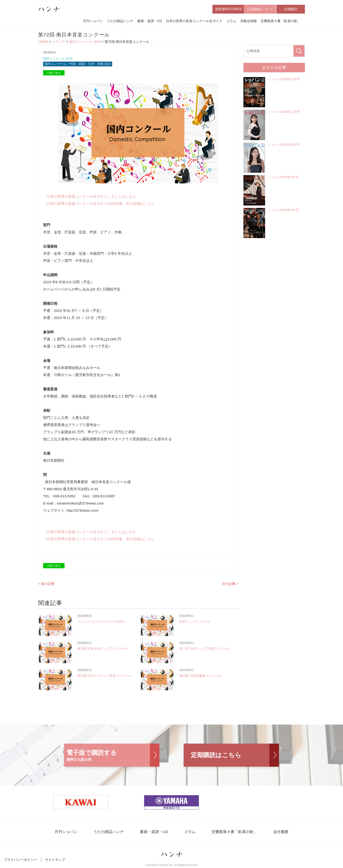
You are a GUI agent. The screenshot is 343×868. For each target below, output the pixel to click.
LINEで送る (54, 73)
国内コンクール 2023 (85, 42)
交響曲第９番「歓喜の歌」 (281, 21)
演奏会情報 (248, 21)
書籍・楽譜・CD (150, 21)
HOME (43, 42)
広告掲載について (260, 9)
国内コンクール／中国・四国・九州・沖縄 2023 (78, 65)
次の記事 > (230, 584)
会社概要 (277, 832)
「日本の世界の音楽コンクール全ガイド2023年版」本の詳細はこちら (99, 204)
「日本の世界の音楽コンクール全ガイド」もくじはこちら (90, 197)
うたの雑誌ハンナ (120, 21)
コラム (231, 21)
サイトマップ (55, 860)
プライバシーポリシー (20, 860)
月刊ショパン (93, 21)
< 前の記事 (46, 584)
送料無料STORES (228, 9)
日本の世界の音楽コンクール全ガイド (194, 21)
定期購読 (291, 9)
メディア (59, 42)
